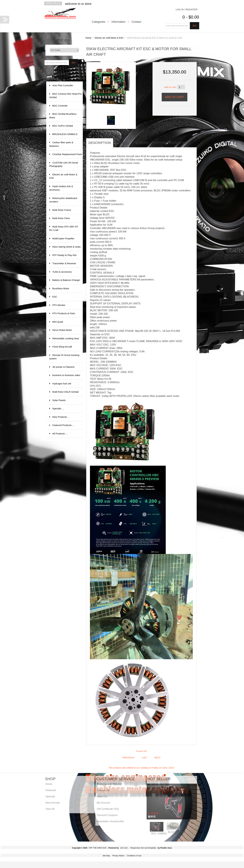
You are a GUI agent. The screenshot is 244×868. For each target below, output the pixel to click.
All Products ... (60, 434)
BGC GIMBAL (159, 833)
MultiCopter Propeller (66, 240)
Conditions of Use (134, 856)
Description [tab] (100, 143)
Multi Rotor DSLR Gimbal (66, 393)
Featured (51, 790)
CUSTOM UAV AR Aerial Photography (64, 165)
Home (88, 38)
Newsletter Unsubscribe (110, 821)
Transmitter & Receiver (66, 265)
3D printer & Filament (66, 368)
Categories (99, 22)
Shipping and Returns (109, 784)
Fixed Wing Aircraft (66, 347)
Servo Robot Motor (66, 330)
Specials (53, 3)
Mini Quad (66, 322)
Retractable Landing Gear (66, 340)
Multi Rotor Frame (66, 210)
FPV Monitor (66, 305)
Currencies (58, 40)
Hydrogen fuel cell (66, 384)
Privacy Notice (118, 856)
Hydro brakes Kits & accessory (64, 188)
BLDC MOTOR (176, 832)
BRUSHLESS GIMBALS (66, 136)
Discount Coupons (107, 815)
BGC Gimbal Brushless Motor (64, 116)
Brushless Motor (66, 289)
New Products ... (61, 417)
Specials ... (58, 408)
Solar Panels (66, 400)
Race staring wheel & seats (67, 248)
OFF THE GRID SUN (97, 848)
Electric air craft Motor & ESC (109, 38)
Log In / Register (187, 9)
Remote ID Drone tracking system (64, 357)
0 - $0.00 (191, 17)
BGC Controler (66, 106)
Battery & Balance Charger (66, 282)
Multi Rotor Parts (66, 218)
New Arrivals (53, 803)
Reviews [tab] (141, 143)
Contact (136, 22)
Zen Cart (124, 848)
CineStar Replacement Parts (67, 156)
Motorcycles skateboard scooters (64, 200)
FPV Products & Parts (66, 315)
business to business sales (66, 377)
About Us (102, 796)
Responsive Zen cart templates (143, 848)
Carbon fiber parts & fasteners (64, 144)
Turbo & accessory (66, 272)
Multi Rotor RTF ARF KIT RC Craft (64, 229)
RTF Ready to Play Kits (66, 257)
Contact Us (103, 790)
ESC (66, 297)
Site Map (106, 856)
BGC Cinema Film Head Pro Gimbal (66, 96)
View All (50, 809)
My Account (103, 803)
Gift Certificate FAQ (108, 809)
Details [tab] (122, 143)
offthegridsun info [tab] (172, 143)
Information (118, 22)
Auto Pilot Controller (66, 87)
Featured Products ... (63, 425)
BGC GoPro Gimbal (66, 126)
